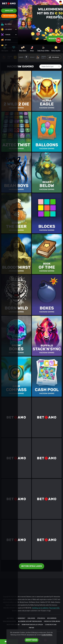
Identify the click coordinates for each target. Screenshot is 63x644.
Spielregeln (41, 618)
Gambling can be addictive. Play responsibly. (46, 608)
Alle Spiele (6, 24)
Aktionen (6, 40)
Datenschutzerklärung (52, 621)
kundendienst (21, 618)
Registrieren (9, 16)
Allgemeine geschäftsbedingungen (30, 621)
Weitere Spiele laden (32, 566)
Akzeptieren (31, 640)
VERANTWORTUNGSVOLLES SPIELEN (32, 625)
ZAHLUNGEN (31, 618)
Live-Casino (8, 29)
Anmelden (9, 11)
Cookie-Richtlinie (51, 625)
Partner (31, 628)
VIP (4, 45)
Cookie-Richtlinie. (47, 635)
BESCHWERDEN (52, 618)
